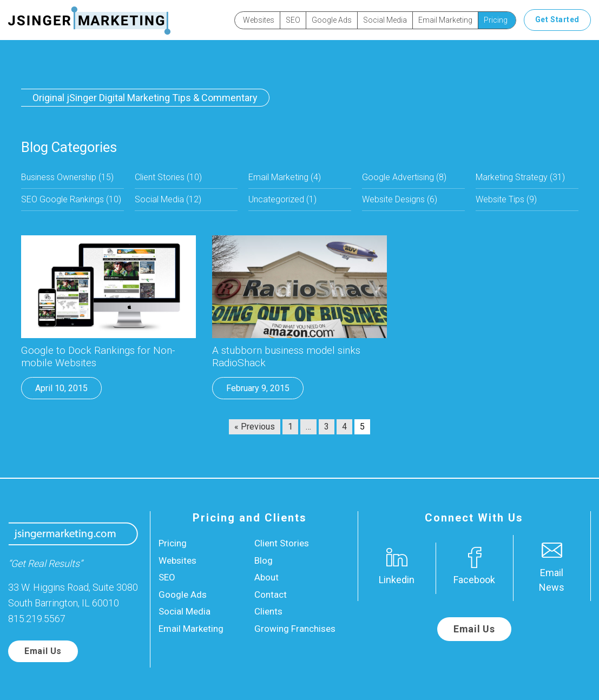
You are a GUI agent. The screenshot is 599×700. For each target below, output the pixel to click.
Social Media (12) (168, 199)
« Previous (255, 427)
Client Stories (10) (168, 177)
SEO (293, 20)
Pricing (496, 20)
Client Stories (282, 543)
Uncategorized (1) (282, 199)
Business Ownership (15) (67, 177)
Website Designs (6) (400, 199)
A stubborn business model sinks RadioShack (286, 357)
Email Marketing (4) (285, 177)
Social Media (385, 20)
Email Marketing (445, 20)
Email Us (43, 651)
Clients (268, 611)
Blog (264, 560)
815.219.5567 (37, 619)
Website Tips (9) (506, 199)
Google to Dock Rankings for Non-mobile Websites (98, 357)
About (266, 577)
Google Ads (332, 20)
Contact (271, 595)
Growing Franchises (295, 629)
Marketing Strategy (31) (520, 177)
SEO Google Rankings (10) (71, 199)
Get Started (557, 19)
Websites (259, 20)
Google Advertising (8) (404, 177)
